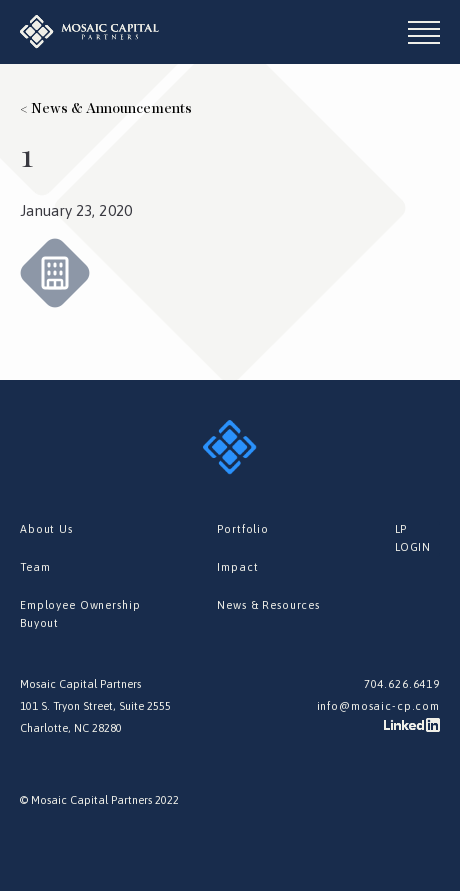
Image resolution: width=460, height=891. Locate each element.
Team (35, 567)
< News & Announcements (106, 108)
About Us (46, 529)
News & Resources (268, 605)
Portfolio (243, 529)
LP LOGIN (413, 538)
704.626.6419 (402, 684)
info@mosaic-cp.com (378, 706)
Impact (237, 567)
